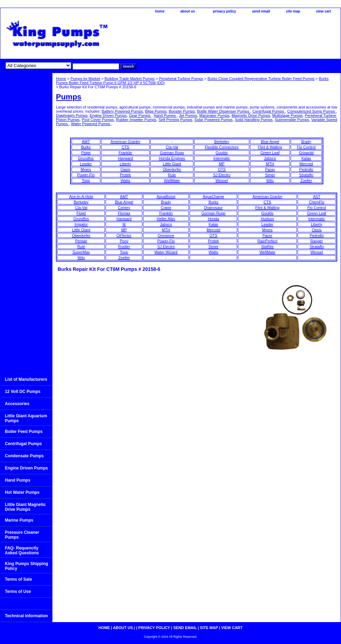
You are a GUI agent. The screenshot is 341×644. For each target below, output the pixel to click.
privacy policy (224, 11)
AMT (86, 142)
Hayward (125, 158)
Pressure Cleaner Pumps (22, 535)
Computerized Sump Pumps (312, 111)
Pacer (270, 169)
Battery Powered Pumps (122, 111)
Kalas (306, 158)
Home (61, 79)
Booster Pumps (182, 111)
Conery (124, 208)
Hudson (267, 219)
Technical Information (26, 616)
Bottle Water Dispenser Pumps (223, 111)
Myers (86, 169)
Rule (172, 175)
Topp (86, 180)
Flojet (86, 153)
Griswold (306, 153)
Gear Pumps (140, 115)
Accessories (17, 404)
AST (317, 196)
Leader (86, 164)
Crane (166, 208)
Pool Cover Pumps (98, 120)
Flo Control (306, 147)
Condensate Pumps (24, 456)
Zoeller (306, 180)
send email (261, 11)
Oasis (125, 169)
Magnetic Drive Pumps (251, 115)
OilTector (124, 235)
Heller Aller (166, 219)
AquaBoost (166, 196)
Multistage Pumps (288, 115)
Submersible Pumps (292, 120)
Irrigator (81, 224)
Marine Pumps (19, 520)
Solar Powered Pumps (214, 120)
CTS (125, 147)
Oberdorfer (172, 169)
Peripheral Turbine (321, 115)
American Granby (125, 142)
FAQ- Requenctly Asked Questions (22, 550)
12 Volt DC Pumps (23, 392)
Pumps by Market (85, 79)
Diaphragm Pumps (72, 115)
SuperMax (81, 252)
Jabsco (270, 158)
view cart (323, 11)
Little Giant (172, 164)
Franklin (126, 153)
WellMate (172, 180)
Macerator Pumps (214, 115)
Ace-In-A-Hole (81, 196)
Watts (125, 180)
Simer (270, 175)
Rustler (124, 247)
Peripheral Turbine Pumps (181, 79)
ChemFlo (317, 202)
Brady (306, 142)
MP (222, 164)
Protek (125, 175)
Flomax (124, 213)
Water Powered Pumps (91, 124)
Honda (213, 219)
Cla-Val (172, 147)
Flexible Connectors (222, 147)
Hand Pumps (165, 115)
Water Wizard (166, 252)
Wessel (222, 180)
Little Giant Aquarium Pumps (26, 418)
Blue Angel (270, 142)
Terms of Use (18, 591)
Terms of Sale (18, 579)
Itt (124, 224)
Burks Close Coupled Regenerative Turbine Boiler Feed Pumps (261, 79)
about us (188, 11)
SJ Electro (222, 175)
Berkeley (222, 142)
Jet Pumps (188, 115)
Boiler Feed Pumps (24, 432)
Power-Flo (86, 175)
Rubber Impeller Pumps (136, 120)
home (160, 11)
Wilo (270, 180)
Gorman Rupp (172, 153)
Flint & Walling (270, 147)
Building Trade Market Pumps (130, 79)
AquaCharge (214, 196)
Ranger (317, 241)
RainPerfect (267, 241)
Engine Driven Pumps (108, 115)
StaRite (267, 247)
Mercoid (306, 164)
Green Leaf (270, 153)
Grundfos (86, 158)
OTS (222, 169)
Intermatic (222, 158)
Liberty (126, 164)
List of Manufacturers (26, 379)
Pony (124, 241)
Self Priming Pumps (175, 120)
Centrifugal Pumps (269, 111)
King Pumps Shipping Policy (27, 566)
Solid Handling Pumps (254, 120)
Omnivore (166, 235)
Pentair (81, 241)
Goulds (222, 153)
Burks (86, 147)
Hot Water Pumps (22, 492)
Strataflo (306, 175)
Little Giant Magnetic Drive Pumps (25, 507)
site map (293, 11)
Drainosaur (214, 208)
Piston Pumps (68, 120)
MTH (270, 164)
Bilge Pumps (156, 111)
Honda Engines (172, 158)
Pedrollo (306, 169)
